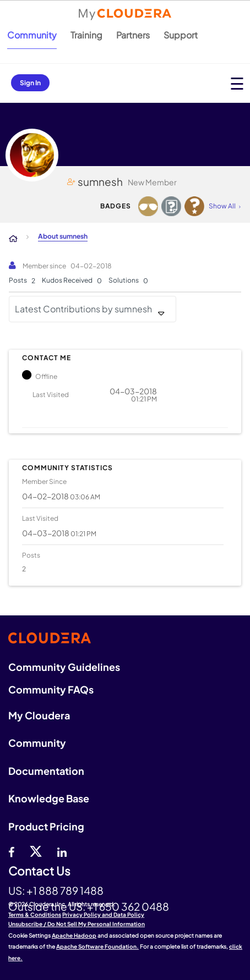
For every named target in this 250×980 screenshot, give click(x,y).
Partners (133, 35)
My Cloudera (39, 715)
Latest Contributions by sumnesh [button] (83, 309)
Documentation (46, 771)
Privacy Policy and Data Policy (103, 915)
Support (181, 35)
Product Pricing (46, 826)
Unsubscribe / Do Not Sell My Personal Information (77, 924)
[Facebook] (11, 851)
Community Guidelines (64, 667)
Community (32, 35)
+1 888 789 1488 (65, 890)
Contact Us (39, 871)
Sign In (30, 83)
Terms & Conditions (35, 915)
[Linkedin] (62, 851)
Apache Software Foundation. (97, 946)
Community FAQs (51, 689)
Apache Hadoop (74, 935)
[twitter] (36, 851)
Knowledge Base (49, 798)
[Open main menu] (237, 83)
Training (86, 35)
